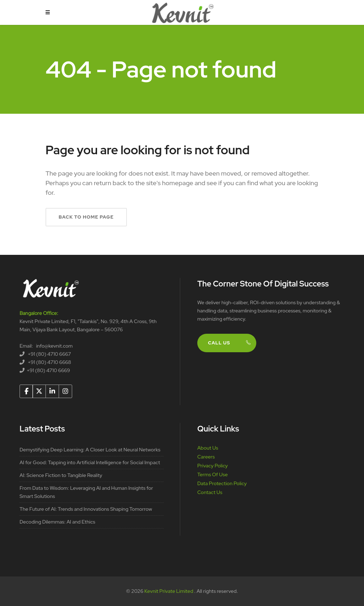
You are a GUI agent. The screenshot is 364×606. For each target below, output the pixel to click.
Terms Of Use (213, 474)
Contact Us (210, 492)
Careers (206, 457)
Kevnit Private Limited (169, 591)
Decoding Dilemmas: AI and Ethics (57, 522)
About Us (208, 448)
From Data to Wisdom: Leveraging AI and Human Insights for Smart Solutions (86, 492)
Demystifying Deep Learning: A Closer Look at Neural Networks (90, 450)
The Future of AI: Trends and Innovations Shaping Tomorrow (86, 509)
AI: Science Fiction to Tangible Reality (61, 475)
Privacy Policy (213, 466)
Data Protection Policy (222, 483)
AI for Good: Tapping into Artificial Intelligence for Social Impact (90, 462)
